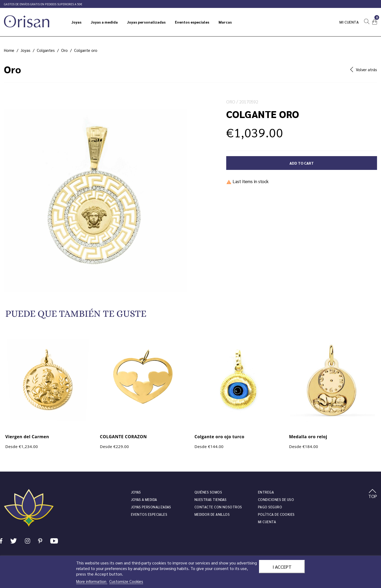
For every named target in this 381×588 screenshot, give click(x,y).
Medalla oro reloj (308, 437)
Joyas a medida (144, 499)
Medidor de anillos (212, 514)
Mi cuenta (349, 22)
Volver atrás (364, 69)
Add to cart (302, 163)
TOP (373, 494)
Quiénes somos (208, 492)
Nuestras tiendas (210, 499)
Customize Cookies (126, 581)
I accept (282, 567)
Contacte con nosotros (218, 507)
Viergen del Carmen (27, 437)
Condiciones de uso (276, 499)
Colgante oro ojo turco (219, 437)
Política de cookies (276, 514)
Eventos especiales (149, 514)
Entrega (266, 492)
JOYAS (136, 492)
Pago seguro (270, 507)
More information (92, 581)
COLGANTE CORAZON (124, 437)
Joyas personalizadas (151, 507)
